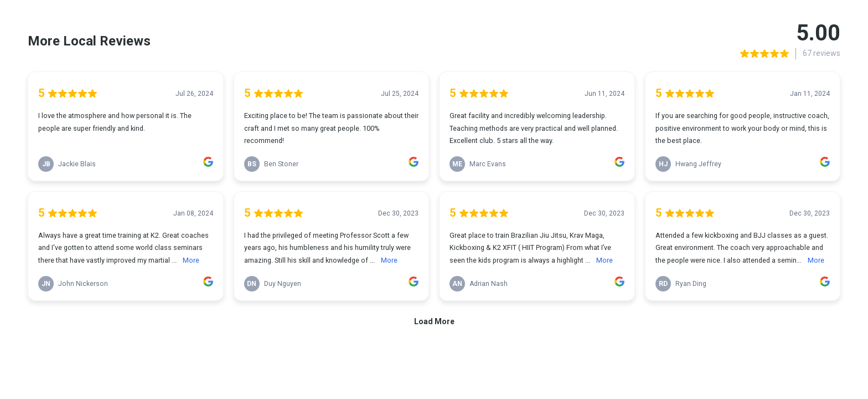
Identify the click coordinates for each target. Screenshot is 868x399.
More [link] (191, 260)
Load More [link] (434, 321)
